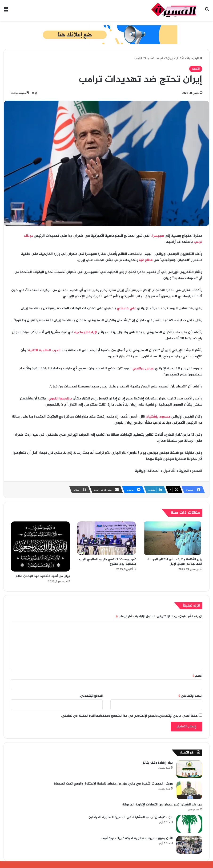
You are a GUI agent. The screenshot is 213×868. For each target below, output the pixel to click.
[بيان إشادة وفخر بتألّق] (189, 769)
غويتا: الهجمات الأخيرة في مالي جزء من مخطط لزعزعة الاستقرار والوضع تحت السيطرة (113, 784)
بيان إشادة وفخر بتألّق (157, 763)
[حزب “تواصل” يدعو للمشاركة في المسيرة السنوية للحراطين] (189, 824)
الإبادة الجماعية (86, 332)
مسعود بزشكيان (158, 417)
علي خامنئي (127, 308)
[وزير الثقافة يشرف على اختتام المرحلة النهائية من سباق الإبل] (173, 538)
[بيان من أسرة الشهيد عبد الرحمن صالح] (40, 546)
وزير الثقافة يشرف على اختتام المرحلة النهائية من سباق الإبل (175, 562)
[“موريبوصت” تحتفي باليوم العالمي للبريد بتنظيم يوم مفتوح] (106, 538)
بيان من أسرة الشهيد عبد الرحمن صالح (43, 576)
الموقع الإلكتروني (91, 696)
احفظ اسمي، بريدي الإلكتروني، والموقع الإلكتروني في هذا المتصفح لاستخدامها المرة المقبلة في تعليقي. (130, 716)
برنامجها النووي (60, 399)
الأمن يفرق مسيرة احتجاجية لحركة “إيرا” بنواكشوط (137, 838)
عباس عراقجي (143, 369)
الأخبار (180, 59)
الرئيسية (195, 59)
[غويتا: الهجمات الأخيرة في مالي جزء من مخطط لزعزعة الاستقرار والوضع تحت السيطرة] (189, 790)
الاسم (197, 676)
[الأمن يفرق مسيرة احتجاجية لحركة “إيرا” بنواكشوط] (189, 845)
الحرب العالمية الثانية (44, 350)
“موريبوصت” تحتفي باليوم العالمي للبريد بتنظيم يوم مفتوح (107, 562)
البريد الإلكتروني (190, 696)
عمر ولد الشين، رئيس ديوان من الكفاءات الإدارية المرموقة (162, 805)
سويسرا (158, 236)
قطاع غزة (146, 260)
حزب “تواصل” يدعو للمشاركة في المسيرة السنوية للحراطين (131, 817)
